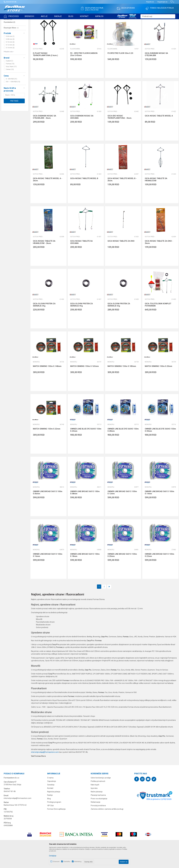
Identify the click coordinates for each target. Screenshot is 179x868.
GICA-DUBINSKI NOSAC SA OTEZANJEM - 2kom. (45, 136)
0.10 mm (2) (10, 61)
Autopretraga (117, 27)
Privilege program (54, 821)
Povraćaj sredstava (98, 825)
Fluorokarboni (9, 41)
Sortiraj (128, 27)
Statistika (67, 861)
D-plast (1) (10, 80)
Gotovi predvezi (11, 35)
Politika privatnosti (98, 800)
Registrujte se (162, 2)
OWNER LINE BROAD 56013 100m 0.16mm (48, 574)
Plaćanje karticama (98, 814)
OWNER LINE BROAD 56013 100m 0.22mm (159, 574)
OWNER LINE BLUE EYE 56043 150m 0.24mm (86, 449)
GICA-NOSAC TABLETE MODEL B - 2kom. (122, 199)
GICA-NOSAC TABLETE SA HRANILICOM (156, 199)
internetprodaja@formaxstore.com (45, 771)
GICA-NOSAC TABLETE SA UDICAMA (81, 261)
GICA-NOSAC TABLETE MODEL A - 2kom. (48, 199)
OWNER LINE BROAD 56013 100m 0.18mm (85, 574)
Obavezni (56, 861)
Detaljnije (53, 856)
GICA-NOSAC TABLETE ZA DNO (121, 260)
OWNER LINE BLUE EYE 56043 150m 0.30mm (160, 449)
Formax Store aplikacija (56, 828)
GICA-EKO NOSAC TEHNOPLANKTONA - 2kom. (120, 136)
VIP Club (50, 825)
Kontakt (50, 807)
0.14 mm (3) (10, 67)
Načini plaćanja (97, 811)
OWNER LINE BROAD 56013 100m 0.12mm (122, 512)
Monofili (8, 38)
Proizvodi (18, 21)
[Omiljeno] (172, 2)
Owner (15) (10, 89)
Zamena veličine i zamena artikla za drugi (107, 828)
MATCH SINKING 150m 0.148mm (47, 385)
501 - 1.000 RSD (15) (13, 101)
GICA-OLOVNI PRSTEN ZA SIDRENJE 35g (44, 324)
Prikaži (151, 27)
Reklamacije (96, 821)
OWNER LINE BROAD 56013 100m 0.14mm (159, 512)
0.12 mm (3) (10, 64)
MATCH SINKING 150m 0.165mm (84, 385)
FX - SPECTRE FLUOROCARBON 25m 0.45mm (84, 74)
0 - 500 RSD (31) (12, 98)
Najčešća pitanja (54, 811)
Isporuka (94, 807)
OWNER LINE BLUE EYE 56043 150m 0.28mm (123, 449)
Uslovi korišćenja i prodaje (101, 797)
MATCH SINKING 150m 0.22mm (47, 448)
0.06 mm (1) (10, 56)
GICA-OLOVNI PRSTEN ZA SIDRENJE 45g (81, 324)
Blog (49, 818)
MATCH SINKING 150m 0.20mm (158, 385)
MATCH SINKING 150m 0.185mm (122, 385)
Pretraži (14, 120)
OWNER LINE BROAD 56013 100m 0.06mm (48, 512)
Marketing (78, 861)
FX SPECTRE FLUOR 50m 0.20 (120, 72)
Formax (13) (10, 83)
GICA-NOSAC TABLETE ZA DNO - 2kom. (159, 261)
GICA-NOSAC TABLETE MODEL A (159, 135)
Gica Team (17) (11, 86)
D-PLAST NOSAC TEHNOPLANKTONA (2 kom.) (45, 74)
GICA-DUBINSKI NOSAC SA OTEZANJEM (156, 74)
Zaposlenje (52, 800)
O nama (50, 797)
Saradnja (51, 804)
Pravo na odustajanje (99, 818)
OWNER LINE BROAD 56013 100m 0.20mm (122, 574)
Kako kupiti (95, 804)
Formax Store (8, 21)
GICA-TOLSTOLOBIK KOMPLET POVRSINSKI (158, 324)
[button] (158, 16)
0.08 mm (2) (10, 58)
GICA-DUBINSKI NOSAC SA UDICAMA (82, 136)
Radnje (50, 814)
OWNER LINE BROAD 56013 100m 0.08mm (85, 512)
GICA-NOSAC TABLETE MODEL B (84, 198)
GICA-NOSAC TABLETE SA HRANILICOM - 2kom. (44, 261)
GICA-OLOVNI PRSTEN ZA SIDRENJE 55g (119, 324)
